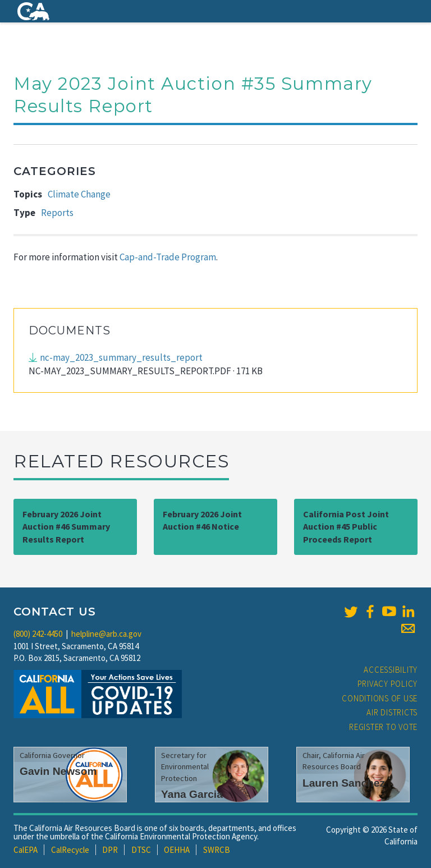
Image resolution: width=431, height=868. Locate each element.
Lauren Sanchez (344, 783)
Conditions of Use (380, 698)
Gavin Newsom (58, 771)
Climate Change (79, 194)
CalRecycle (70, 850)
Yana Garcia (192, 794)
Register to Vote (383, 727)
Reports (57, 213)
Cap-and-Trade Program (168, 257)
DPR (110, 850)
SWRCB (217, 850)
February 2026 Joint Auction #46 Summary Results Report (66, 527)
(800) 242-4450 (38, 634)
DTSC (141, 850)
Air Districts (392, 712)
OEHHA (177, 850)
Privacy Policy (388, 684)
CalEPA (26, 850)
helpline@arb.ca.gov (106, 634)
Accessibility (391, 670)
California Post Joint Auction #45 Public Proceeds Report (346, 527)
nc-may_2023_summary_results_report (121, 357)
